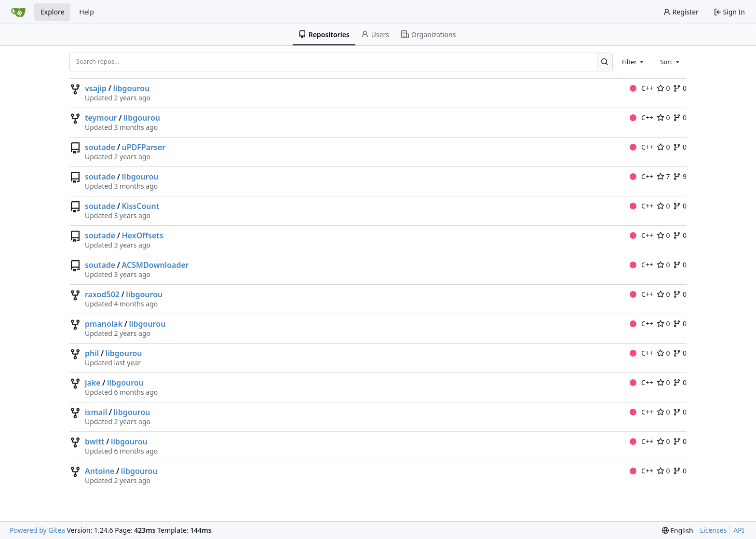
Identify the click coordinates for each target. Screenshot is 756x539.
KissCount (141, 206)
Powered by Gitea (37, 530)
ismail (96, 412)
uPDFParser (144, 147)
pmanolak (104, 324)
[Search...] (605, 62)
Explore (52, 12)
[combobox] (634, 62)
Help (87, 12)
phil (92, 353)
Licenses (714, 530)
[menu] (678, 531)
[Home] (18, 12)
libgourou (131, 88)
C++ (641, 88)
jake (93, 383)
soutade (100, 147)
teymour (101, 118)
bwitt (95, 442)
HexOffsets (143, 235)
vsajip (96, 88)
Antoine (100, 471)
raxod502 (102, 294)
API (739, 530)
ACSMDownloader (155, 265)
